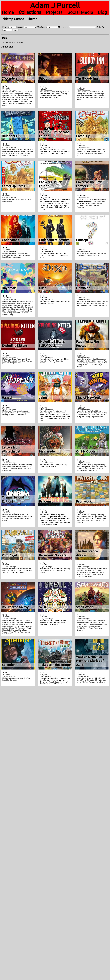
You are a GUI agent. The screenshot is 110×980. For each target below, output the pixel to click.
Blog (102, 12)
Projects (54, 12)
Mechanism (63, 27)
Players (6, 27)
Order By (100, 27)
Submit (16, 30)
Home (8, 12)
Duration (20, 27)
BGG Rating (42, 27)
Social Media (80, 12)
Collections (30, 12)
